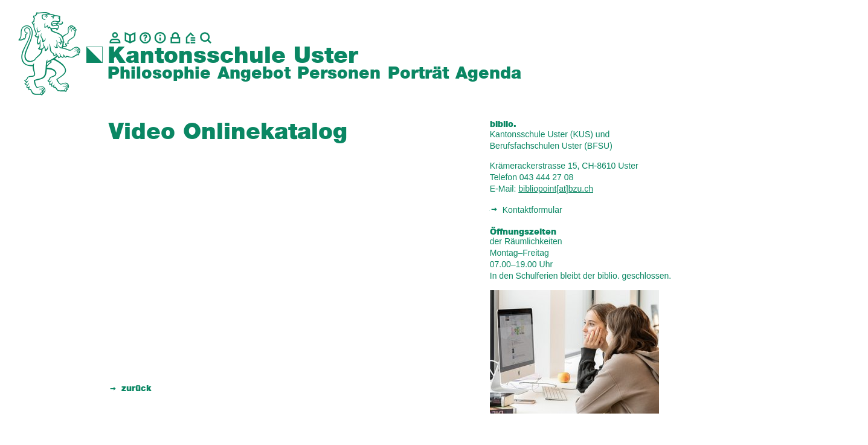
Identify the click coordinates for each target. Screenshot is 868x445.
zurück (137, 389)
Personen (339, 74)
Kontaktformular (532, 210)
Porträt (418, 74)
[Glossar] (145, 38)
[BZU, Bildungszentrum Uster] (191, 38)
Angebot (254, 74)
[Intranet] (175, 38)
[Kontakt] (115, 38)
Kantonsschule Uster (233, 56)
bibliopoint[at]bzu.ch (556, 189)
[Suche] (206, 38)
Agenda (488, 74)
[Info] (160, 38)
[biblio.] (130, 38)
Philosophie (159, 74)
